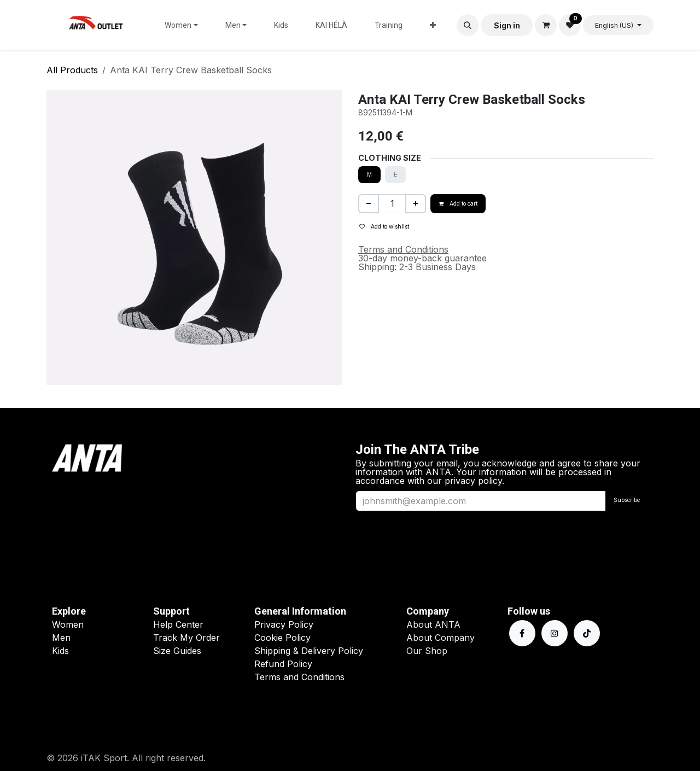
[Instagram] (555, 633)
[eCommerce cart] (546, 25)
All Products (72, 70)
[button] (468, 25)
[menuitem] (181, 25)
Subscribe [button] (627, 500)
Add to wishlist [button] (384, 226)
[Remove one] (369, 203)
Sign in (507, 25)
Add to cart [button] (458, 203)
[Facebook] (522, 633)
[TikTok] (587, 633)
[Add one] (416, 203)
